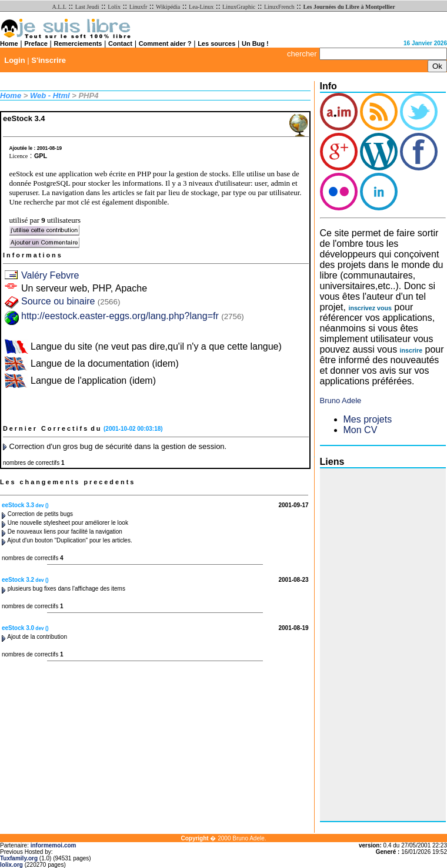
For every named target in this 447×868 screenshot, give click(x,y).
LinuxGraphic (239, 7)
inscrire (411, 350)
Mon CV (361, 430)
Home (9, 43)
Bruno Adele (341, 401)
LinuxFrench (279, 7)
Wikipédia (168, 7)
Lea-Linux (201, 7)
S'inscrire (49, 60)
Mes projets (368, 419)
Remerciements (78, 43)
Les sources (216, 43)
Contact (120, 43)
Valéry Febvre (50, 275)
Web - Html (50, 95)
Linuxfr (139, 7)
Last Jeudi (87, 7)
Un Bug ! (255, 43)
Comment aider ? (165, 43)
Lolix (114, 7)
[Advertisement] (367, 645)
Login (14, 60)
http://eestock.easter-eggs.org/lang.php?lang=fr (120, 316)
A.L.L (59, 7)
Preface (36, 43)
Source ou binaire (71, 301)
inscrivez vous (370, 308)
